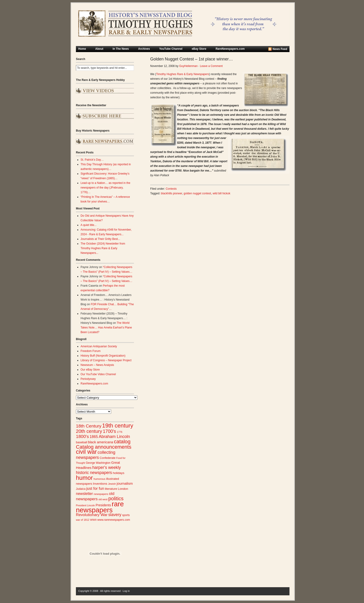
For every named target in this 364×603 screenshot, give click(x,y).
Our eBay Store (90, 370)
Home (82, 49)
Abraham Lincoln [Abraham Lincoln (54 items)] (114, 437)
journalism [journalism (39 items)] (125, 483)
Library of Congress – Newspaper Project (106, 360)
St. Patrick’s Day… (92, 160)
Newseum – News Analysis (97, 365)
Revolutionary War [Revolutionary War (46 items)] (92, 515)
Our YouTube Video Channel (98, 374)
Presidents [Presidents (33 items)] (103, 505)
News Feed (280, 49)
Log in (126, 591)
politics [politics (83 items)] (116, 499)
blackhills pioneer (171, 193)
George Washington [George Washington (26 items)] (98, 463)
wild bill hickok (221, 193)
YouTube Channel (171, 49)
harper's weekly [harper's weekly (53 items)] (106, 467)
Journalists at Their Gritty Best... (100, 239)
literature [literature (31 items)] (111, 489)
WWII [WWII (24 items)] (93, 520)
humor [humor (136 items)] (84, 478)
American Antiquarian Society (99, 346)
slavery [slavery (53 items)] (115, 515)
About (99, 49)
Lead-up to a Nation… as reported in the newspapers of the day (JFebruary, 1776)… (105, 188)
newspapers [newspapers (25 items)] (101, 494)
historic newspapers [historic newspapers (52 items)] (94, 473)
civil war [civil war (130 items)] (86, 452)
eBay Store (199, 49)
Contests (171, 189)
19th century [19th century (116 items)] (118, 426)
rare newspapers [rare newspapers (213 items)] (100, 507)
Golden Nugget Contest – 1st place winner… (192, 59)
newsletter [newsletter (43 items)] (84, 494)
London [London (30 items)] (123, 489)
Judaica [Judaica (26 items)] (81, 489)
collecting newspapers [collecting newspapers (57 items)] (96, 455)
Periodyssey (88, 379)
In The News (121, 49)
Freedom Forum (91, 351)
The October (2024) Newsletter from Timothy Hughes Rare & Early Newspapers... (103, 248)
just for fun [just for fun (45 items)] (95, 488)
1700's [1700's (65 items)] (109, 431)
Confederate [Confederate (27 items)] (107, 458)
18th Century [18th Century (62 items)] (89, 426)
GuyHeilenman (188, 66)
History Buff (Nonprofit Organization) (103, 356)
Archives (144, 49)
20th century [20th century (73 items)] (89, 431)
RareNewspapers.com (230, 49)
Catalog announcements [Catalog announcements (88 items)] (104, 447)
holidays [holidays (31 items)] (119, 473)
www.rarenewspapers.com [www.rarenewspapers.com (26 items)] (114, 520)
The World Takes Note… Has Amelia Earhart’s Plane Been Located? (106, 328)
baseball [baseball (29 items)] (81, 442)
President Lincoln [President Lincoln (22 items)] (85, 505)
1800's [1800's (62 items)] (82, 436)
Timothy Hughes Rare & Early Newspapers (182, 74)
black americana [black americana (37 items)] (101, 442)
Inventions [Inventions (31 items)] (100, 484)
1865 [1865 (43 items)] (94, 437)
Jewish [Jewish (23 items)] (112, 484)
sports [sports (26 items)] (126, 515)
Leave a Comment (211, 66)
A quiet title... (89, 225)
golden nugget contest (197, 193)
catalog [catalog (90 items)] (122, 442)
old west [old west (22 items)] (103, 499)
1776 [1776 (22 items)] (120, 432)
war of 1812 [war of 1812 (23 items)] (83, 520)
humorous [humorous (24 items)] (99, 479)
